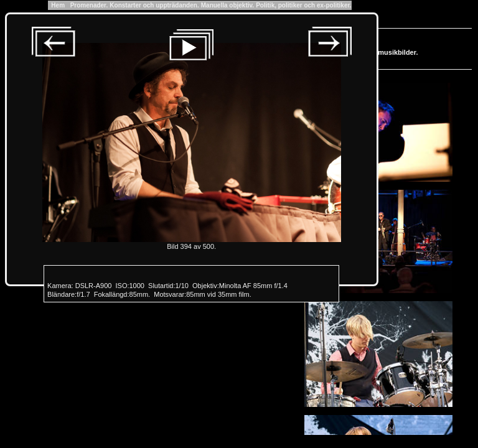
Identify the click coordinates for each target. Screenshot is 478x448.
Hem (58, 5)
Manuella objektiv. (227, 5)
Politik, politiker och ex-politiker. (303, 5)
